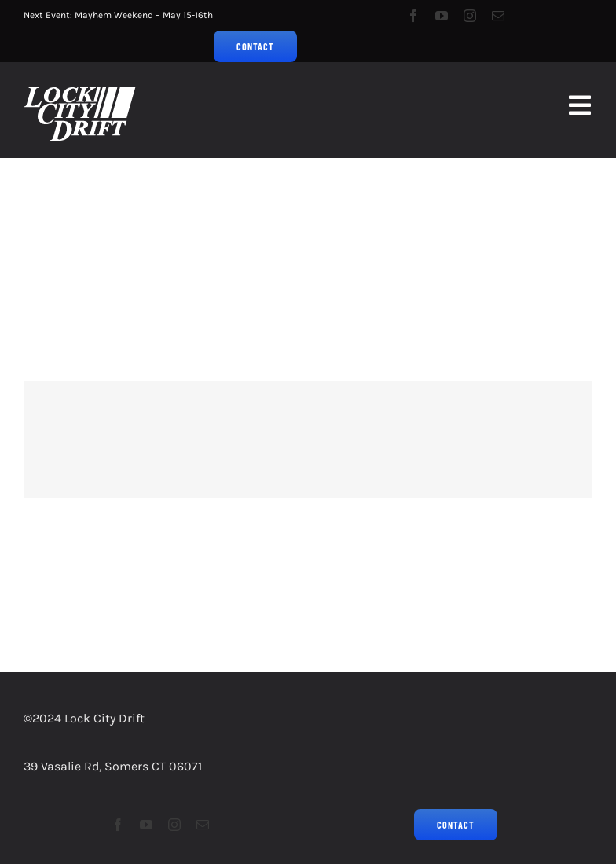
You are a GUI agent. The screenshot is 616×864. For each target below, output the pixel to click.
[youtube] (442, 16)
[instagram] (470, 16)
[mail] (498, 16)
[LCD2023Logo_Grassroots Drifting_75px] (80, 93)
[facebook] (413, 16)
